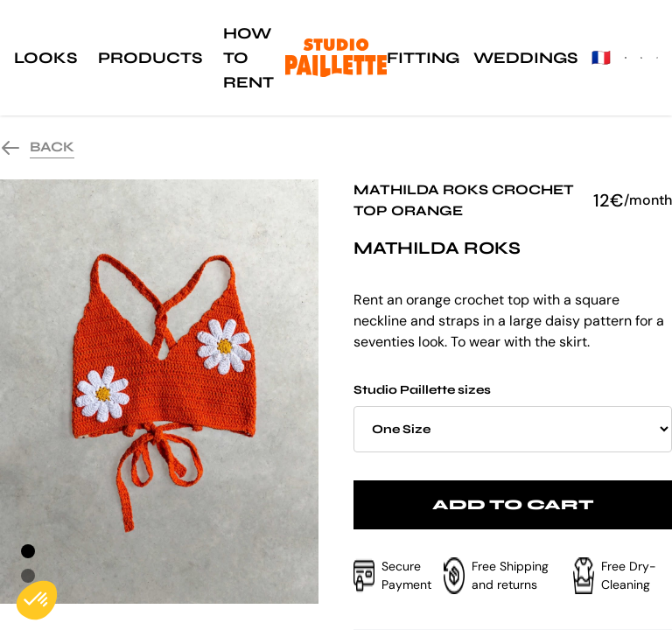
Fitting (423, 58)
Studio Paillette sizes (513, 417)
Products (150, 58)
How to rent (248, 58)
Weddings (525, 58)
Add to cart (513, 504)
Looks (45, 58)
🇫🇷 (601, 58)
